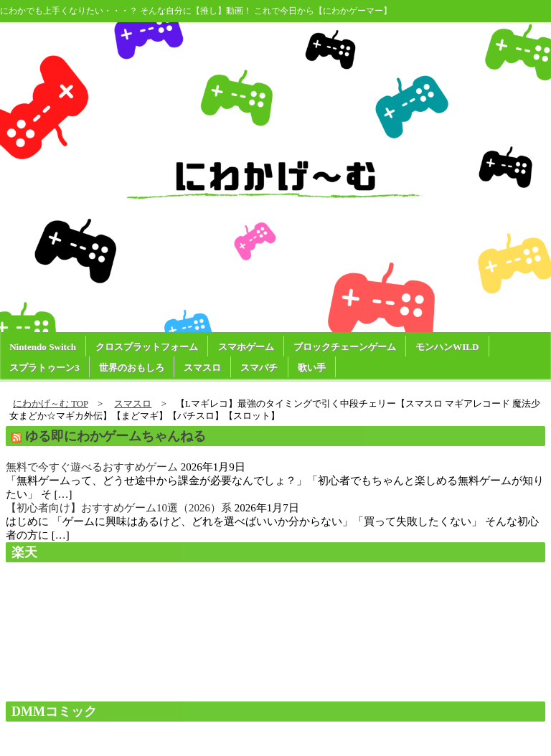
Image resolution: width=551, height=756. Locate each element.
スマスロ (202, 368)
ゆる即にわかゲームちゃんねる (116, 436)
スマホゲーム (246, 347)
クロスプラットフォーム (147, 347)
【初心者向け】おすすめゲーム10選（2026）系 (119, 508)
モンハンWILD (447, 347)
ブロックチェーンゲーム (345, 347)
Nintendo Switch (43, 347)
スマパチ (259, 368)
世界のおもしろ (132, 368)
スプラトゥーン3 (44, 368)
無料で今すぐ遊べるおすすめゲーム (92, 467)
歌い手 (312, 368)
